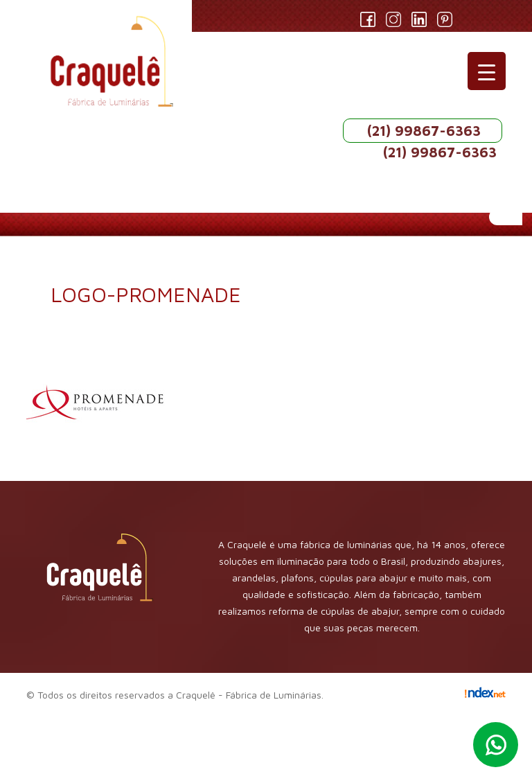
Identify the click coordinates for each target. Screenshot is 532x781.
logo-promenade (146, 294)
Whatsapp (496, 745)
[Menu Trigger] (487, 71)
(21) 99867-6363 (424, 131)
